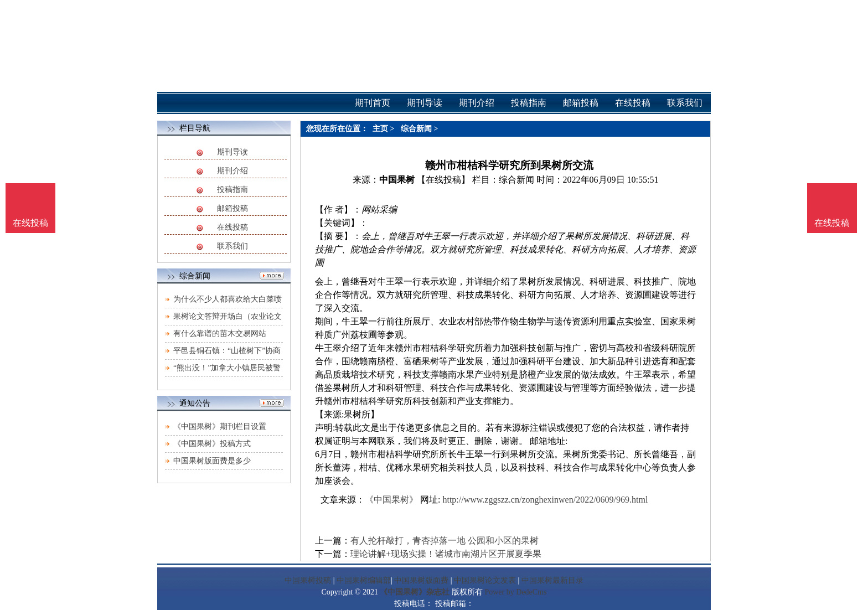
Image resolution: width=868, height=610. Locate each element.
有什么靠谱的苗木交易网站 (220, 334)
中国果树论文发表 (485, 580)
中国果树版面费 (421, 580)
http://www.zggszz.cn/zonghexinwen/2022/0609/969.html (545, 500)
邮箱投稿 (232, 208)
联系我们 (232, 246)
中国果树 (397, 180)
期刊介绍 (232, 171)
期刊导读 (232, 152)
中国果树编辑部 (364, 580)
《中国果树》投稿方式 (212, 444)
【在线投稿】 (443, 180)
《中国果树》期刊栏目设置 (220, 427)
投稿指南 (232, 190)
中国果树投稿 (308, 580)
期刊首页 (373, 103)
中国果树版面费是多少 (212, 461)
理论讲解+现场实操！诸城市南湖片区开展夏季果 (446, 554)
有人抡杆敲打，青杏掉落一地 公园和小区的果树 (445, 541)
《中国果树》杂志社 (415, 592)
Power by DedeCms (515, 592)
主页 (380, 129)
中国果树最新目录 (552, 580)
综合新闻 (416, 129)
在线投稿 (232, 227)
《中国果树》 (391, 500)
